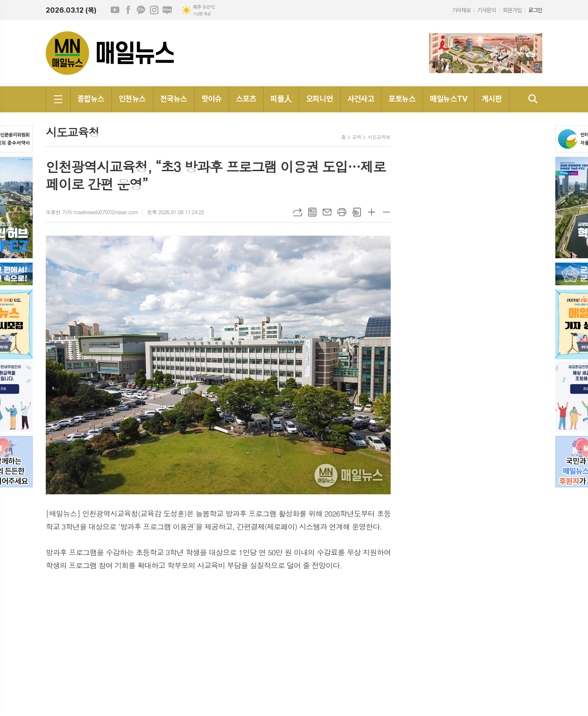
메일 (327, 212)
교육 (357, 137)
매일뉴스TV (449, 99)
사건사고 (361, 99)
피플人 (281, 99)
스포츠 (246, 99)
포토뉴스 (402, 99)
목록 (312, 212)
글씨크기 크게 (372, 212)
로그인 (535, 10)
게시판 (492, 99)
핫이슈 (212, 99)
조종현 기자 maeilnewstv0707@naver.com (92, 212)
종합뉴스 (91, 99)
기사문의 (487, 10)
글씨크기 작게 (386, 212)
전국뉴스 (174, 99)
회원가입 (512, 10)
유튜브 (115, 10)
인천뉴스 (132, 99)
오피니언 (320, 99)
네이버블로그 (167, 10)
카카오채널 (141, 10)
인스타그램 (154, 10)
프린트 (342, 212)
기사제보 (461, 10)
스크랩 (357, 212)
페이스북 (128, 10)
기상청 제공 (202, 14)
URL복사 (297, 212)
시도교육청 (379, 137)
